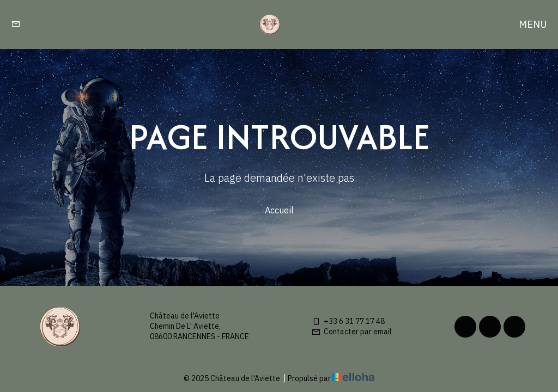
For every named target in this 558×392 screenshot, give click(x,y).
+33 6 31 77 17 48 (348, 321)
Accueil (279, 210)
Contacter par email (351, 332)
